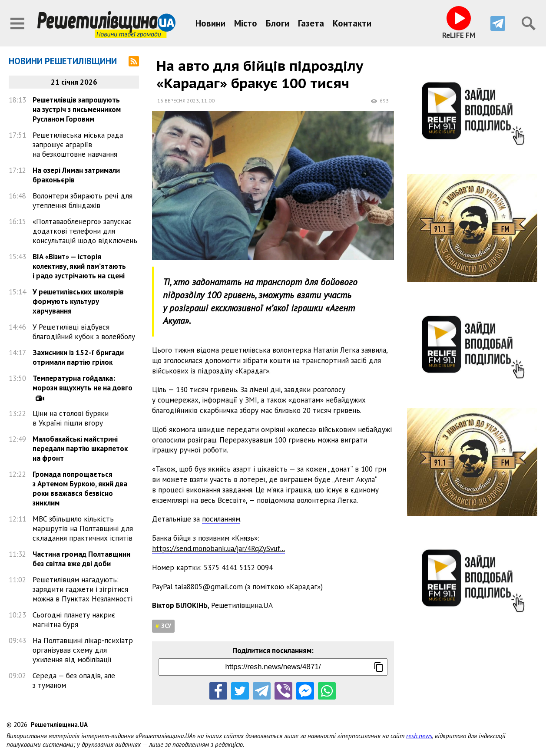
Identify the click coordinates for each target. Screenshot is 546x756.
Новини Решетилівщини (63, 61)
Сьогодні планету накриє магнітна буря (74, 620)
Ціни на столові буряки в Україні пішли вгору (71, 418)
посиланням (221, 519)
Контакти (352, 23)
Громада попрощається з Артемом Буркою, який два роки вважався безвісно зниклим (80, 489)
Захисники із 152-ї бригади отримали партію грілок (78, 357)
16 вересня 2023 (178, 101)
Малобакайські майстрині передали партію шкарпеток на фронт (80, 449)
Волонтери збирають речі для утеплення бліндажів (83, 201)
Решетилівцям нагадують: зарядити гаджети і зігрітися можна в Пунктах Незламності (83, 589)
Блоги (278, 23)
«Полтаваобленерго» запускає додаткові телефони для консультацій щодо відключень (85, 231)
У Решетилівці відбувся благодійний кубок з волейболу (84, 332)
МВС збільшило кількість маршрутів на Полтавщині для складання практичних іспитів (83, 528)
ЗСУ (166, 626)
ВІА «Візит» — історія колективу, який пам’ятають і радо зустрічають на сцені (79, 266)
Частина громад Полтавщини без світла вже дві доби (81, 559)
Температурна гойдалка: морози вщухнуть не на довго (83, 383)
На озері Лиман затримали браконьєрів (76, 175)
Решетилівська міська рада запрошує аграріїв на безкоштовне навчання (78, 145)
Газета (311, 23)
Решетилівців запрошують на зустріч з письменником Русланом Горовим (77, 109)
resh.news (419, 736)
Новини (210, 23)
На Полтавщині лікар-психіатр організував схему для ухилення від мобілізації (83, 650)
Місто (246, 23)
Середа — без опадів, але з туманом (74, 680)
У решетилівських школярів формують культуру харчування (78, 301)
